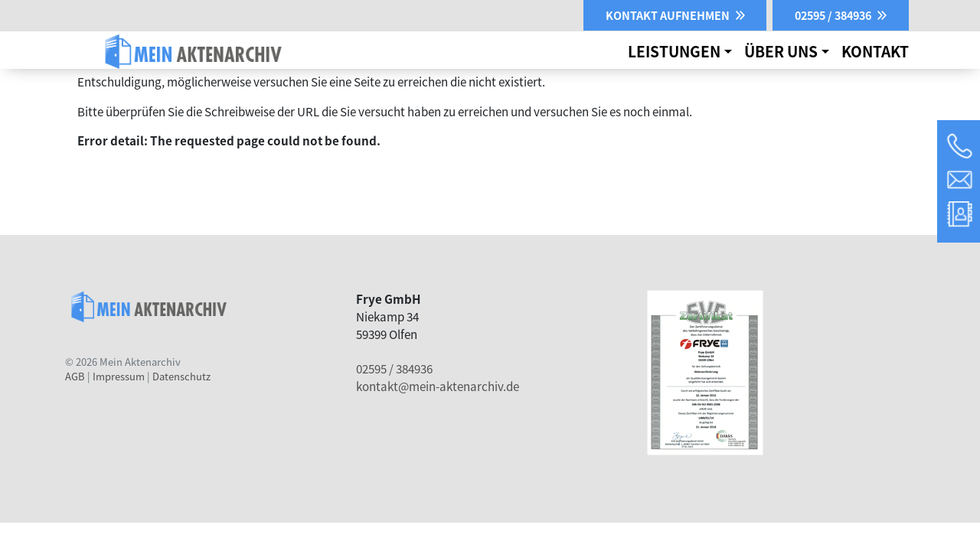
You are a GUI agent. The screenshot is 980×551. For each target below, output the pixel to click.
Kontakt (875, 51)
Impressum (119, 376)
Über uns (781, 51)
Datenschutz (181, 376)
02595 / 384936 (394, 368)
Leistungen (674, 51)
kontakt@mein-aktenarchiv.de (438, 386)
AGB (75, 376)
